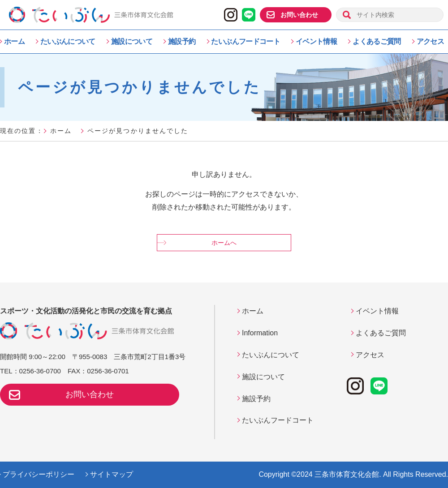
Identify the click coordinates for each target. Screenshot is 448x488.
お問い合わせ (299, 15)
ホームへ (224, 243)
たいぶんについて (68, 41)
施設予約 (182, 41)
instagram (231, 15)
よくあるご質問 (377, 41)
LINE (249, 15)
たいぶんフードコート (246, 41)
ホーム (14, 41)
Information (260, 333)
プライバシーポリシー (39, 474)
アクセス (430, 41)
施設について (132, 41)
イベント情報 (316, 41)
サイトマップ (112, 474)
